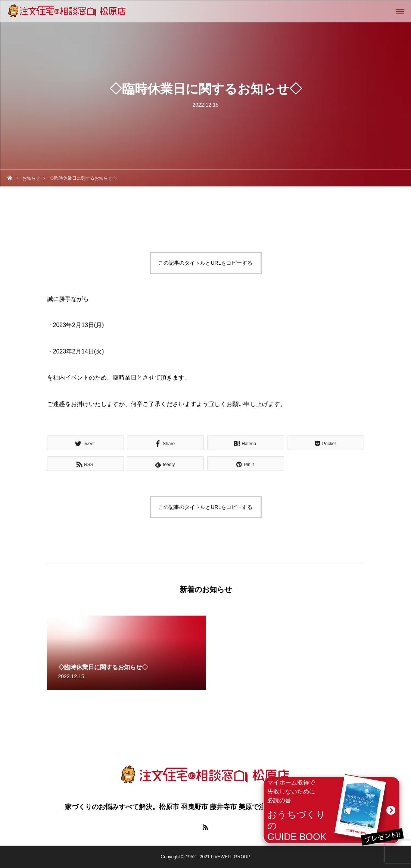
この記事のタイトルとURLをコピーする (205, 263)
